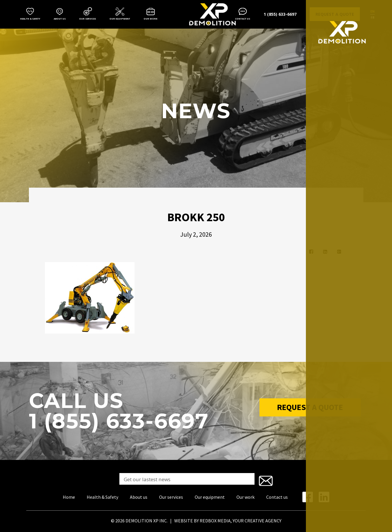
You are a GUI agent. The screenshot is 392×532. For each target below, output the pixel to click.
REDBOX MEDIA (215, 519)
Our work (150, 19)
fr (373, 18)
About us (60, 19)
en (372, 11)
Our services (88, 19)
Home (69, 496)
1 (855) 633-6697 (280, 14)
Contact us (243, 19)
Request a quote (335, 14)
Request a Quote (310, 409)
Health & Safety (30, 19)
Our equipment (120, 19)
